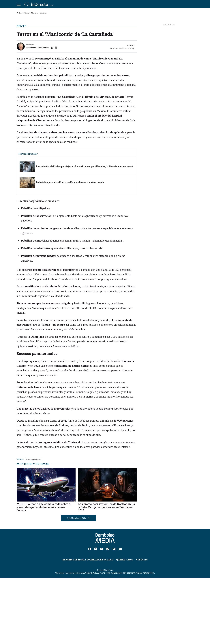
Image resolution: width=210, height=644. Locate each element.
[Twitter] (96, 614)
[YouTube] (102, 614)
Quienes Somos (125, 625)
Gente (27, 13)
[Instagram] (114, 614)
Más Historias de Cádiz (78, 584)
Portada (19, 13)
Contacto (142, 625)
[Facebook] (90, 614)
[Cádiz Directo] (40, 4)
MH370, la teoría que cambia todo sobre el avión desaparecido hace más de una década (44, 573)
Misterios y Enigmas (39, 13)
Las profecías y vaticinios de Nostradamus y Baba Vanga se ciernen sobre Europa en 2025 (106, 573)
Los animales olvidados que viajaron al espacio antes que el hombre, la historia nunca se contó (84, 232)
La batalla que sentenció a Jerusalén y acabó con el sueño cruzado (70, 248)
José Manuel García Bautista (38, 113)
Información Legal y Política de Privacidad (88, 625)
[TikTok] (108, 614)
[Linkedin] (120, 614)
